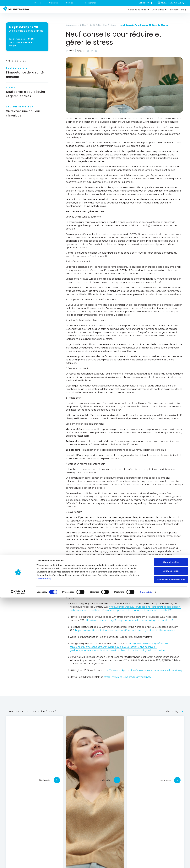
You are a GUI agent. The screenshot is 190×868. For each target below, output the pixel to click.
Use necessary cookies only (167, 850)
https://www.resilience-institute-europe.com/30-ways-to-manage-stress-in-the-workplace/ (126, 630)
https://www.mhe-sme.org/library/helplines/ (127, 677)
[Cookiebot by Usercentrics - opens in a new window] (18, 863)
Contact (70, 3)
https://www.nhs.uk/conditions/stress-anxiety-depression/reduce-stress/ (142, 670)
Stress (11, 87)
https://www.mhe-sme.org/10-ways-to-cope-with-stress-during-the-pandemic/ (129, 620)
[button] (138, 10)
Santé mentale (17, 68)
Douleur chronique (20, 107)
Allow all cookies (167, 833)
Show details (146, 863)
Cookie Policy (44, 849)
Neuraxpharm (72, 25)
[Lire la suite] (57, 780)
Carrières (53, 3)
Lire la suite (45, 780)
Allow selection (167, 841)
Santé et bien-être (98, 25)
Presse (38, 3)
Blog (84, 25)
